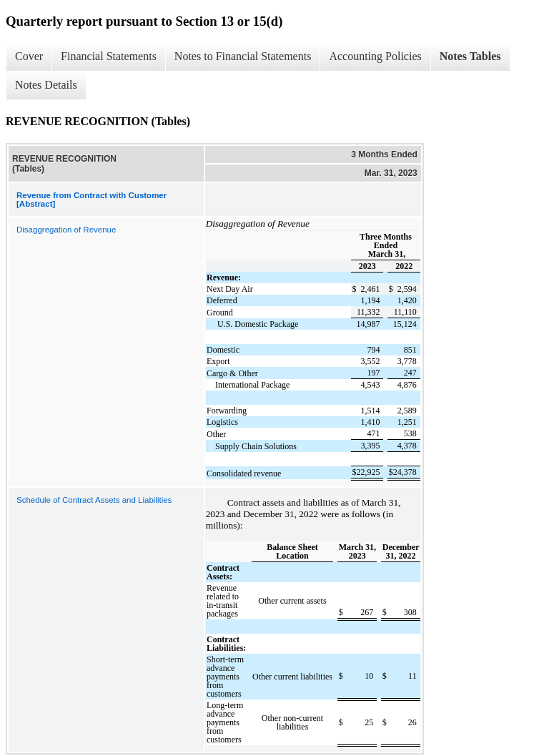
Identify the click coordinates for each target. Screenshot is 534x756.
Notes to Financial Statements (243, 56)
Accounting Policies (375, 56)
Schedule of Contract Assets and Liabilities (94, 500)
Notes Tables (470, 56)
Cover (29, 56)
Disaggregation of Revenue (66, 230)
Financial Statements (109, 56)
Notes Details (46, 85)
